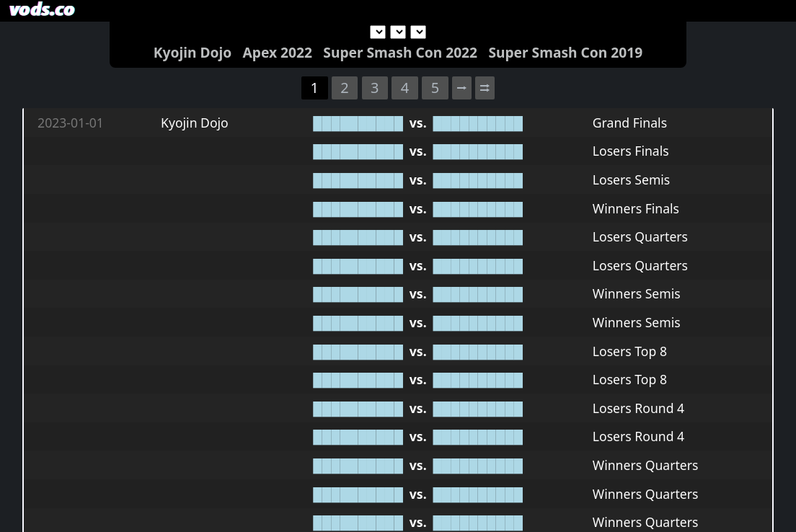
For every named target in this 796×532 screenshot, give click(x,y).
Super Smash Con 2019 (565, 52)
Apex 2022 (278, 52)
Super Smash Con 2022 (400, 52)
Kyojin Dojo (193, 52)
